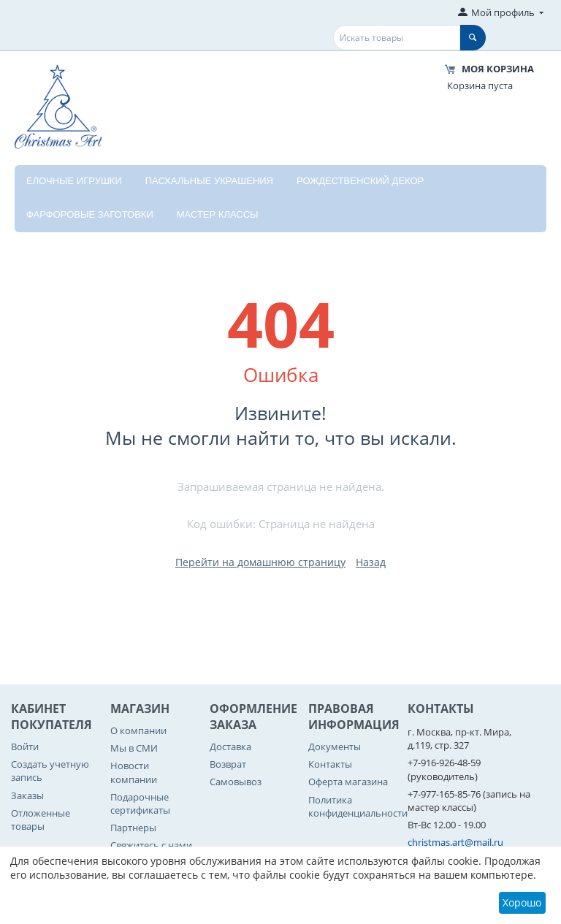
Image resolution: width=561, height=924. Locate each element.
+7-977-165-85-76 (444, 794)
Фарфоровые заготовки (90, 214)
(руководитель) (443, 776)
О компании (138, 730)
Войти (25, 747)
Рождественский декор (360, 181)
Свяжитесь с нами (151, 845)
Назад (371, 562)
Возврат (228, 764)
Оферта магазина (348, 782)
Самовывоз (236, 782)
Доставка (230, 747)
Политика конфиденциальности (358, 806)
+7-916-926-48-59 (444, 763)
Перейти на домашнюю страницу (260, 562)
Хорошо (522, 902)
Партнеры (133, 828)
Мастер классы (218, 214)
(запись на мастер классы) (469, 801)
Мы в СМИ (134, 748)
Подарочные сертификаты (140, 803)
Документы (335, 747)
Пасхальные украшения (209, 181)
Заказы (27, 795)
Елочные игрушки (74, 181)
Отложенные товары (41, 820)
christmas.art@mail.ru (455, 842)
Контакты (330, 764)
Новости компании (134, 772)
